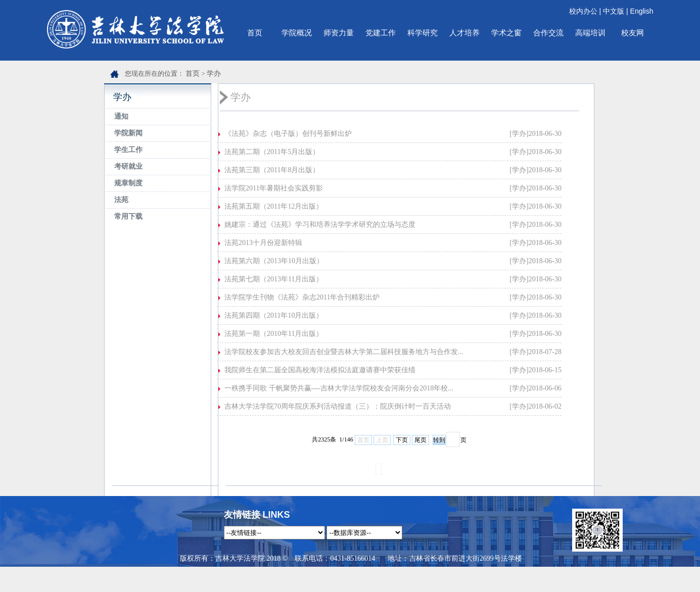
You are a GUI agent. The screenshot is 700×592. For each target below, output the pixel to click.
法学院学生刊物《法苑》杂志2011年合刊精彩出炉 (302, 297)
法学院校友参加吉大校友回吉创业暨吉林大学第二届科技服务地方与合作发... (344, 352)
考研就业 (128, 166)
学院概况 (297, 33)
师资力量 (339, 33)
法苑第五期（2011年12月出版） (274, 206)
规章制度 (128, 183)
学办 (214, 73)
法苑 (121, 200)
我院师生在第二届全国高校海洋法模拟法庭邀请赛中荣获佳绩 (320, 370)
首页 (255, 33)
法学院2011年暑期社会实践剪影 (274, 188)
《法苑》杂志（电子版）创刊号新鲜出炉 (288, 134)
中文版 (614, 11)
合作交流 (548, 33)
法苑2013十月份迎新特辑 (263, 243)
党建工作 (381, 33)
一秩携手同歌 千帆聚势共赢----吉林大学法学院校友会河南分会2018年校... (339, 388)
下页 (402, 440)
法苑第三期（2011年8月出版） (272, 170)
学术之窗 (506, 33)
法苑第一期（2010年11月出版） (274, 334)
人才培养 (464, 33)
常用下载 (128, 216)
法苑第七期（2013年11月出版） (274, 279)
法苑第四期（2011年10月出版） (274, 315)
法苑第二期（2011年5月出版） (272, 152)
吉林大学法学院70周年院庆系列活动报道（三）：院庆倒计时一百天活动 (338, 406)
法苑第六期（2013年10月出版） (274, 261)
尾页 (421, 440)
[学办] (519, 134)
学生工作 (128, 150)
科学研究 (423, 33)
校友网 (633, 33)
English (642, 11)
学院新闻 (128, 133)
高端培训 (590, 33)
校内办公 (583, 11)
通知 (121, 116)
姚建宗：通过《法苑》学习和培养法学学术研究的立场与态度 (320, 225)
